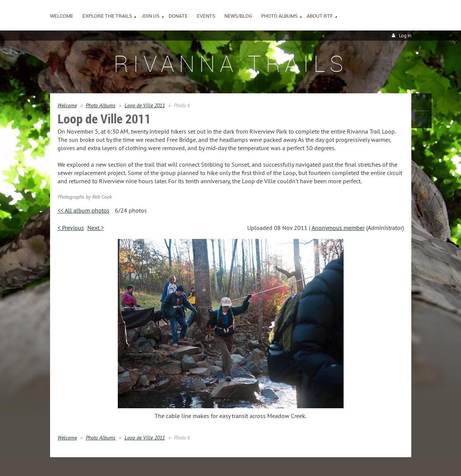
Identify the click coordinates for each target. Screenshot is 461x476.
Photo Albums (101, 105)
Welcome (67, 105)
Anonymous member (338, 228)
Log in (405, 36)
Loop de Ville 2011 (145, 105)
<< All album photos (84, 210)
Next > (96, 228)
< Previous (71, 228)
